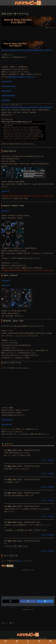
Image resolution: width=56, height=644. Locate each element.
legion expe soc (7, 81)
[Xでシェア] (11, 601)
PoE (4, 566)
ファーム (10, 566)
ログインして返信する (48, 460)
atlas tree (5, 191)
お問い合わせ (43, 639)
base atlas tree (7, 420)
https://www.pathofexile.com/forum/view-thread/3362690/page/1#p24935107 (27, 50)
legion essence (6, 91)
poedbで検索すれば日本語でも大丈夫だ (21, 77)
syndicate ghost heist (8, 95)
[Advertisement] (28, 34)
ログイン (20, 561)
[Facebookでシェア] (28, 601)
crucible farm (6, 100)
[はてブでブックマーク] (45, 601)
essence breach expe (8, 86)
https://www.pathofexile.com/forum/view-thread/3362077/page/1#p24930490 (27, 107)
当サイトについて (15, 639)
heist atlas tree (7, 424)
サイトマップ (29, 639)
